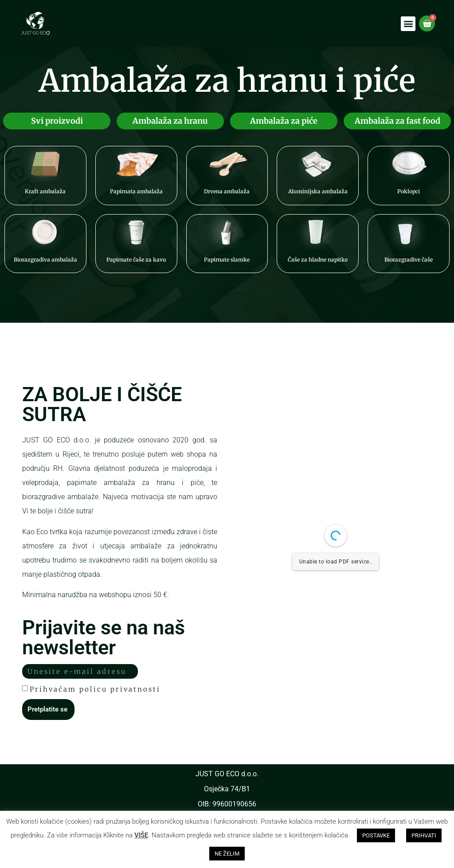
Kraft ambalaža (45, 191)
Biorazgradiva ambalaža (45, 260)
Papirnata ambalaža (136, 191)
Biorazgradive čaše (409, 260)
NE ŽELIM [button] (227, 854)
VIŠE (141, 835)
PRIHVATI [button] (424, 835)
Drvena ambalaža (227, 191)
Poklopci (409, 191)
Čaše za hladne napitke (318, 260)
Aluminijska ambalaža (318, 191)
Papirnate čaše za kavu (136, 260)
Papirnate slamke (227, 260)
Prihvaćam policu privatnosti (95, 689)
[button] (408, 24)
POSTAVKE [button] (376, 835)
